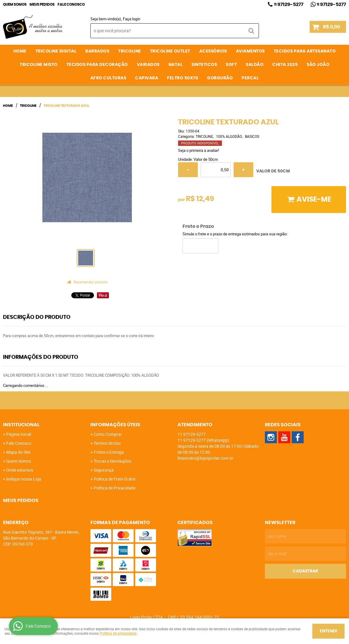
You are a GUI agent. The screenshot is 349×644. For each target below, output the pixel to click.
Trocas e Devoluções (112, 461)
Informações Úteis (115, 425)
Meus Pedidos (42, 4)
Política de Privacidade (115, 488)
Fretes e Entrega (109, 452)
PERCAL (250, 78)
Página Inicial (19, 434)
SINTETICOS (204, 65)
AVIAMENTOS (250, 51)
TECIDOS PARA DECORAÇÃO (97, 65)
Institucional (21, 425)
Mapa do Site (18, 452)
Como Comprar (108, 434)
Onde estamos (20, 470)
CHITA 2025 (285, 65)
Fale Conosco (71, 4)
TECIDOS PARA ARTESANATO (305, 51)
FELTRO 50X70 (183, 78)
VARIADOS (148, 65)
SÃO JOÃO (318, 65)
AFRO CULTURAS (108, 78)
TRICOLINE (130, 51)
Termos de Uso (107, 443)
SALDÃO (255, 65)
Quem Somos (15, 4)
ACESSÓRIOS (213, 51)
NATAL (176, 65)
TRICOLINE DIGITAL (56, 51)
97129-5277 (289, 4)
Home (20, 51)
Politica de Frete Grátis (115, 479)
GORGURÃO (220, 78)
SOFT (231, 65)
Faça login (132, 19)
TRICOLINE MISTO (39, 65)
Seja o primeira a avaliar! (199, 150)
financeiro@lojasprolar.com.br (206, 458)
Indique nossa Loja (24, 479)
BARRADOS (97, 51)
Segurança (104, 470)
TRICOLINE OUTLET (170, 51)
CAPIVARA (147, 78)
